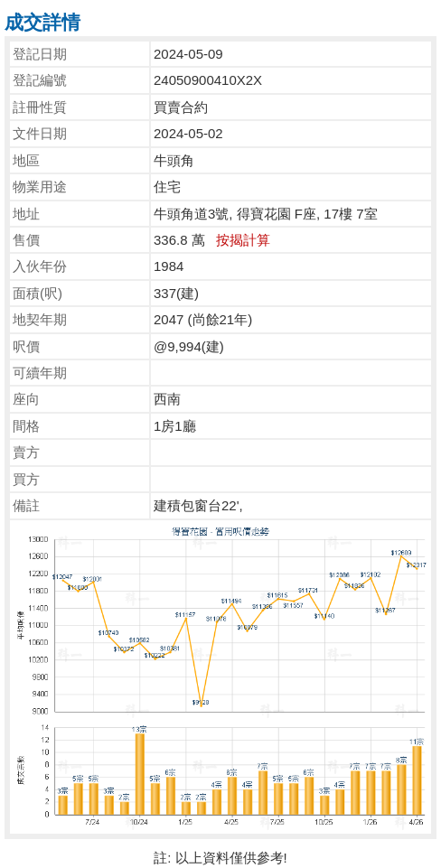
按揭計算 (243, 240)
